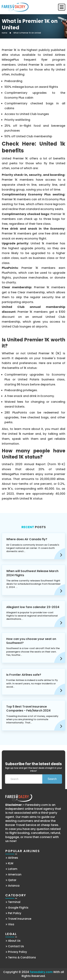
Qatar (11, 880)
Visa (10, 924)
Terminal (13, 902)
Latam (12, 869)
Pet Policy (13, 913)
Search (52, 779)
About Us (13, 941)
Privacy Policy (16, 952)
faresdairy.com (41, 972)
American (14, 874)
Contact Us (15, 946)
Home (4, 33)
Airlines (12, 858)
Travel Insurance (18, 919)
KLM (9, 863)
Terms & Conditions (21, 957)
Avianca (13, 886)
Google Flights (17, 908)
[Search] (24, 779)
